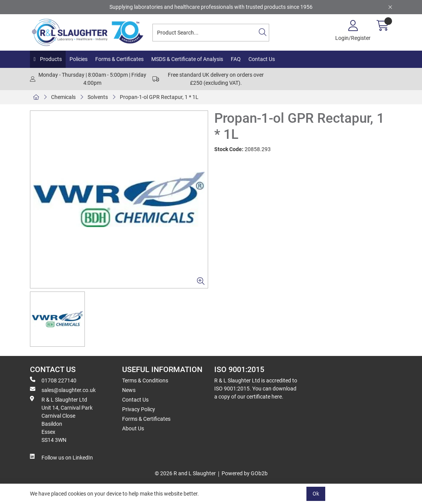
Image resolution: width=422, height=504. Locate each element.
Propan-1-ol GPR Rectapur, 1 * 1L (159, 97)
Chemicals (63, 97)
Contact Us (262, 59)
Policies (79, 59)
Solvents (98, 97)
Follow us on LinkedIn (61, 457)
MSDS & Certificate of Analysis (187, 59)
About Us (133, 428)
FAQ (236, 59)
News (129, 390)
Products (50, 59)
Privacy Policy (139, 409)
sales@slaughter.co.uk (63, 390)
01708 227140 (53, 380)
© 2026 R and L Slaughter (185, 473)
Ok (316, 494)
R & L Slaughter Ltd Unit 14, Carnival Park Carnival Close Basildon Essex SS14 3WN (61, 419)
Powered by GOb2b (245, 473)
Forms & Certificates (119, 59)
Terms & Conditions (145, 380)
